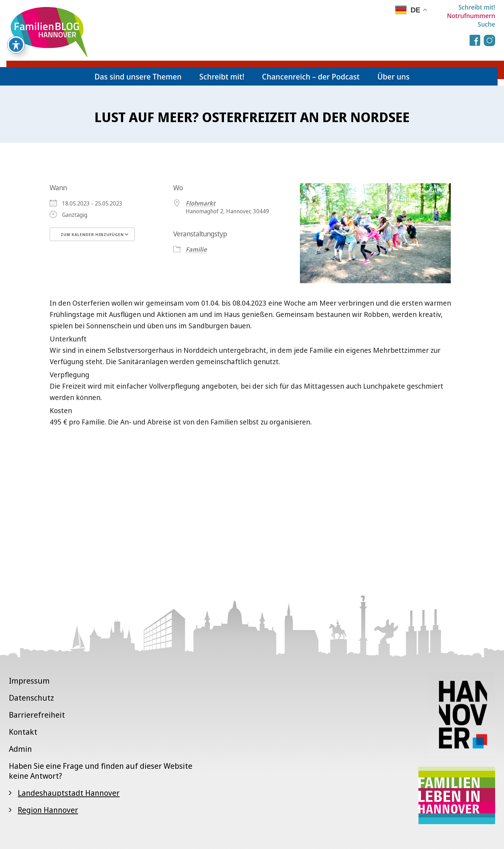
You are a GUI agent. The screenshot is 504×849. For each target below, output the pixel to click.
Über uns (393, 76)
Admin (20, 749)
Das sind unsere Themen (138, 76)
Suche (486, 24)
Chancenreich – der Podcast (311, 76)
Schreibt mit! (477, 7)
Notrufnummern (471, 16)
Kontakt (23, 732)
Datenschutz (31, 697)
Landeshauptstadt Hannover (69, 793)
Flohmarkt (201, 203)
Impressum (29, 680)
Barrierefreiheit (37, 714)
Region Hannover (48, 810)
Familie (196, 249)
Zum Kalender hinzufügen (92, 234)
